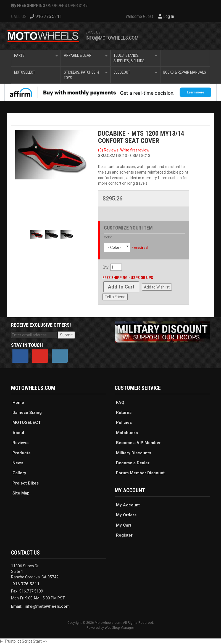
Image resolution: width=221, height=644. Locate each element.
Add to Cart (121, 287)
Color (108, 237)
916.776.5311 (26, 584)
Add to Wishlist (157, 287)
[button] (36, 58)
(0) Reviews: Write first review (124, 150)
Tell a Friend (115, 297)
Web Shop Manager (119, 628)
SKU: (102, 156)
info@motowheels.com (112, 38)
